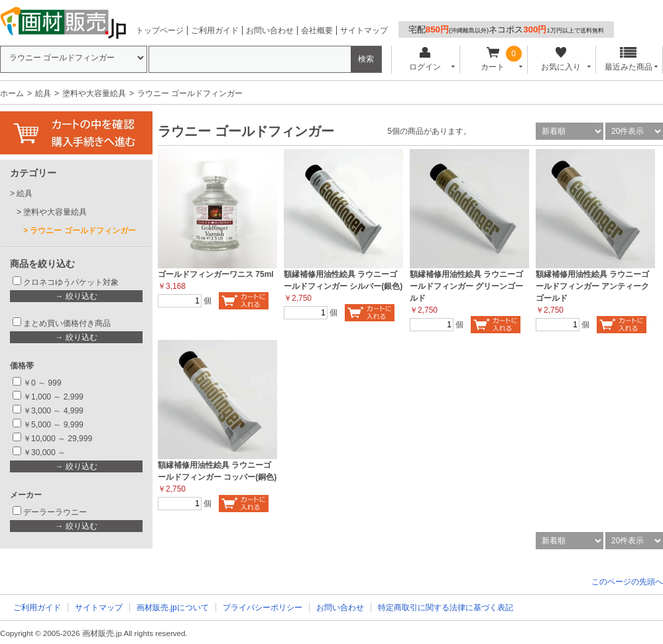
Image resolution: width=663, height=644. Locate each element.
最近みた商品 (629, 59)
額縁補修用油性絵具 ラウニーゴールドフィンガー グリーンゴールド (466, 286)
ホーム (12, 93)
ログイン (425, 59)
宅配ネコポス (506, 29)
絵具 (43, 93)
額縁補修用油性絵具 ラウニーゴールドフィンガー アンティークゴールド (592, 286)
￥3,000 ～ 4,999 (53, 411)
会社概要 (317, 30)
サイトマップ (364, 30)
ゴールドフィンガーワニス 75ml (216, 274)
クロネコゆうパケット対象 (71, 282)
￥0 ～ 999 (42, 383)
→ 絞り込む (76, 296)
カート (493, 59)
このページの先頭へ (627, 582)
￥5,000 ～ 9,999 (53, 425)
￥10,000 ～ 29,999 (58, 439)
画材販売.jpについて (173, 608)
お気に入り (561, 59)
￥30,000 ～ (45, 453)
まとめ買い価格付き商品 (67, 323)
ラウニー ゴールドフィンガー (83, 231)
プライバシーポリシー (263, 608)
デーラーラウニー (55, 512)
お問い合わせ (270, 30)
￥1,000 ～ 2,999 (53, 397)
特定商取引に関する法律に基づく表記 (446, 608)
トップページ (160, 30)
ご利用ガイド (215, 30)
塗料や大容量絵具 (94, 93)
